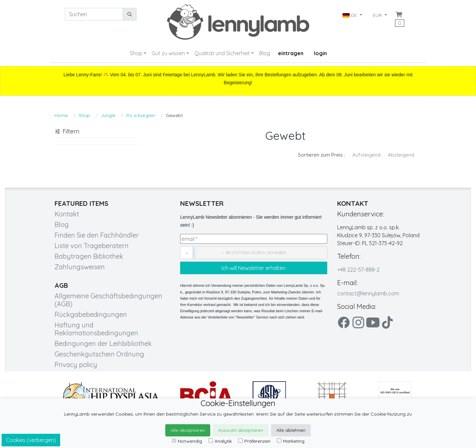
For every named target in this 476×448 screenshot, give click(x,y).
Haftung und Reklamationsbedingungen (96, 329)
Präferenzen (254, 441)
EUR (378, 15)
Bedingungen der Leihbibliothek (103, 343)
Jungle (108, 115)
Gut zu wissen (168, 53)
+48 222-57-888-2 (358, 270)
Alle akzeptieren (188, 430)
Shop (136, 53)
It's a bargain (141, 115)
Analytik (220, 441)
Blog (265, 53)
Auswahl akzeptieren (241, 430)
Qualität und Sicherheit (222, 53)
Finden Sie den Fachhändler (97, 235)
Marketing (291, 441)
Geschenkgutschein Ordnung (99, 354)
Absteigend (401, 155)
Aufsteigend (366, 155)
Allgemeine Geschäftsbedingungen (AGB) (108, 300)
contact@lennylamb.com (368, 293)
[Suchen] (94, 14)
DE (350, 15)
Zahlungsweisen (80, 267)
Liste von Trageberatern (92, 246)
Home (61, 115)
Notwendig (187, 441)
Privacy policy (76, 365)
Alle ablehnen (291, 430)
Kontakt (67, 214)
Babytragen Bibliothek (89, 256)
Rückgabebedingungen (91, 314)
